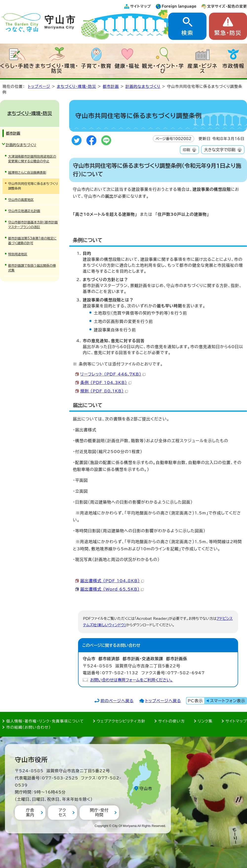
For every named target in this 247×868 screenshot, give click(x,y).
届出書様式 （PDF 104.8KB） (112, 581)
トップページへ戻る (163, 701)
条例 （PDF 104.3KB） (106, 383)
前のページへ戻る (117, 701)
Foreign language (179, 6)
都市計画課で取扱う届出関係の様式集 (32, 268)
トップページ (39, 86)
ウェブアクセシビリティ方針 (121, 721)
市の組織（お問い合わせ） (29, 727)
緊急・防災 (228, 33)
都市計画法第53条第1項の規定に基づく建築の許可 (32, 241)
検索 (187, 33)
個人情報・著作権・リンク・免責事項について (45, 721)
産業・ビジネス (202, 68)
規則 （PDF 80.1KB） (104, 391)
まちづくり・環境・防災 (57, 68)
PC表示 (195, 701)
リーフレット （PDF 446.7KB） (113, 374)
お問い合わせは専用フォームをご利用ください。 (132, 680)
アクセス (62, 812)
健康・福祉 (127, 66)
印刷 (186, 150)
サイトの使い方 (172, 721)
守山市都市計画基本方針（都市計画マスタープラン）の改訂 (33, 225)
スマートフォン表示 (228, 701)
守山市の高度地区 (21, 200)
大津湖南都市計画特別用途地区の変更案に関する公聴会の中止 (32, 159)
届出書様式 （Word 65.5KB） (112, 589)
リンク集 (205, 721)
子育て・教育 (96, 66)
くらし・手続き (17, 66)
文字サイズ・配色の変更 (227, 6)
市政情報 (233, 66)
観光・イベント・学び (163, 68)
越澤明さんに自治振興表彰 (27, 173)
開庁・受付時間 (99, 812)
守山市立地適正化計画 (24, 211)
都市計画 (111, 86)
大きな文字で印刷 (220, 150)
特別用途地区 (18, 254)
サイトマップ (141, 6)
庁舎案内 (30, 812)
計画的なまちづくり (143, 86)
